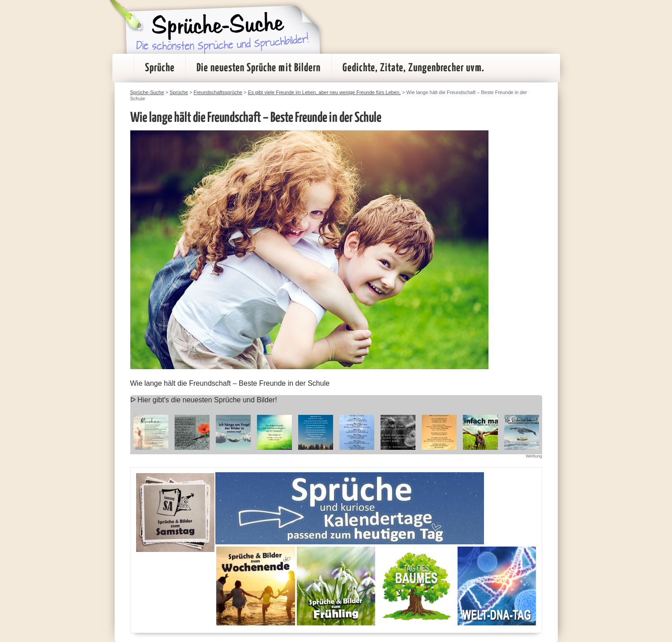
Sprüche (160, 68)
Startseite (123, 68)
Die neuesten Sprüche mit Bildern (259, 68)
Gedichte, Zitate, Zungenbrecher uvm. (413, 68)
